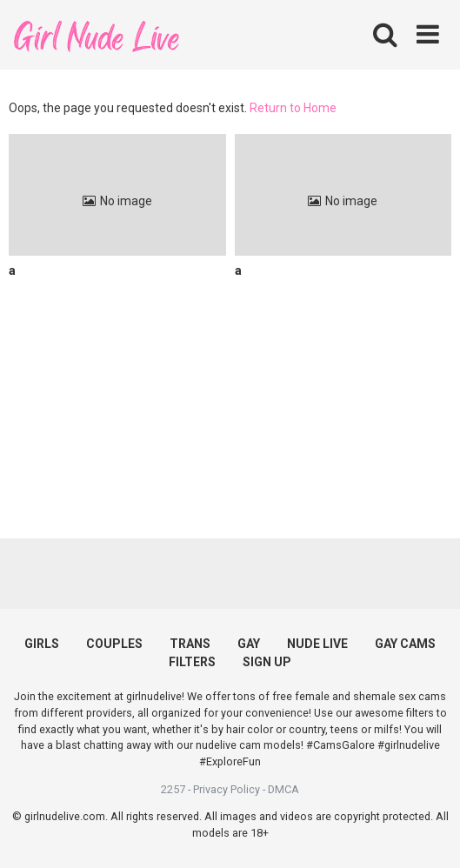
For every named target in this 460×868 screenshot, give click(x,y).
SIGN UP (267, 662)
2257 (173, 789)
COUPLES (114, 644)
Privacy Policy (227, 789)
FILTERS (192, 662)
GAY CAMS (405, 644)
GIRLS (42, 644)
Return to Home (293, 108)
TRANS (190, 644)
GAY (249, 644)
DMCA (283, 789)
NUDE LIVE (317, 644)
